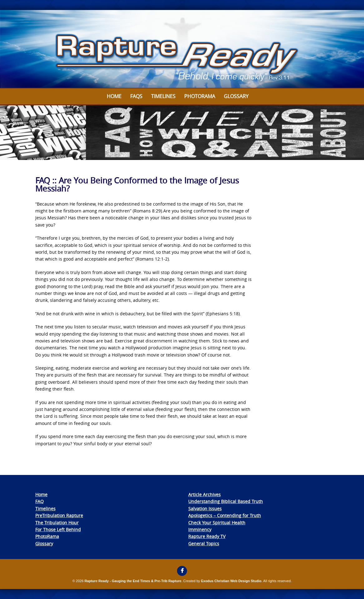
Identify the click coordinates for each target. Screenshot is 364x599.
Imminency (200, 529)
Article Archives (204, 494)
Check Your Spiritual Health (217, 523)
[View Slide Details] (182, 49)
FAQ (39, 501)
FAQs (136, 96)
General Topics (204, 544)
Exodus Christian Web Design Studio (231, 581)
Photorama (200, 96)
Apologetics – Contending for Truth (225, 515)
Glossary (236, 96)
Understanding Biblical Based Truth (226, 501)
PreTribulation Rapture (59, 515)
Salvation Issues (205, 509)
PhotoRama (47, 536)
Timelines (163, 96)
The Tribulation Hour (57, 523)
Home (114, 96)
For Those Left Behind (58, 529)
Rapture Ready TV (207, 536)
